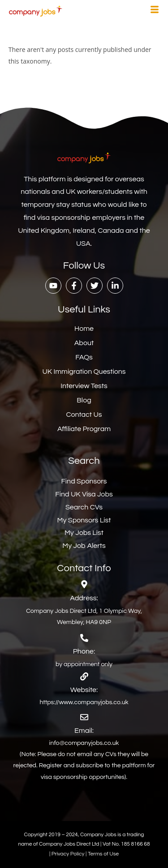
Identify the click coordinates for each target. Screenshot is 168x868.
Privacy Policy (69, 854)
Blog (84, 400)
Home (84, 329)
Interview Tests (84, 386)
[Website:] (84, 676)
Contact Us (84, 415)
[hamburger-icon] (155, 11)
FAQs (84, 357)
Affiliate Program (84, 429)
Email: (84, 731)
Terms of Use (103, 854)
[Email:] (84, 717)
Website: (84, 690)
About (84, 343)
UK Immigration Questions (84, 372)
